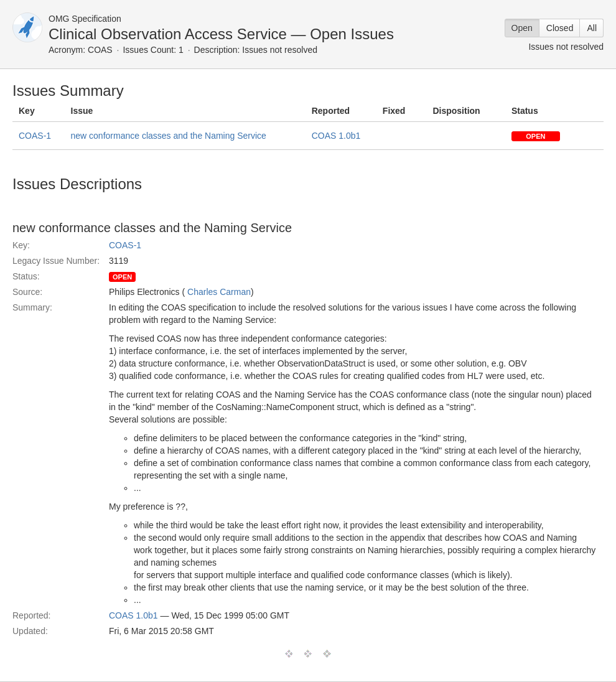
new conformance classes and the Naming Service (169, 136)
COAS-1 (35, 136)
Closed (560, 28)
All (592, 28)
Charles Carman (219, 292)
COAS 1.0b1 (336, 136)
